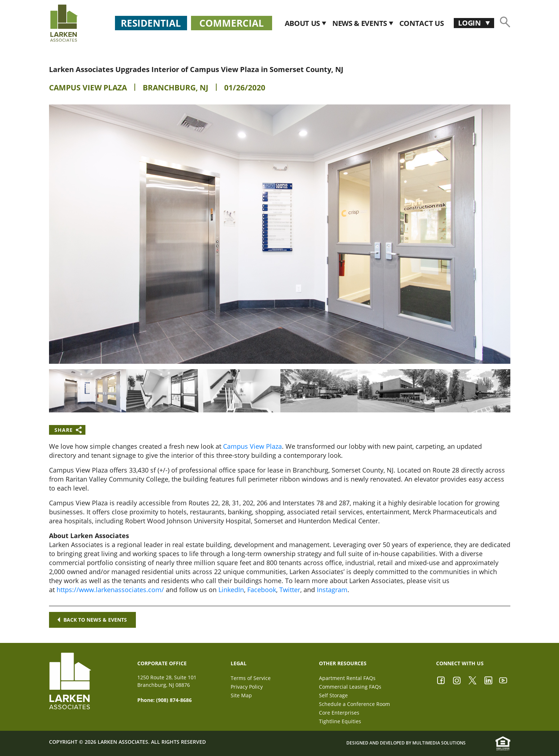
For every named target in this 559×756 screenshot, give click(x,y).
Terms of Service (251, 678)
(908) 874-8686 (174, 700)
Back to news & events (92, 620)
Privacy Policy (247, 687)
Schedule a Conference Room (354, 704)
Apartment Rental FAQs (347, 678)
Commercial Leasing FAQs (350, 687)
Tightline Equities (340, 721)
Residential (151, 23)
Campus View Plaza (88, 88)
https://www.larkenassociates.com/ (110, 590)
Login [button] (470, 23)
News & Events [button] (361, 23)
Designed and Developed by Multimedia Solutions (406, 743)
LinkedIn (231, 590)
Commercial (232, 23)
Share (64, 430)
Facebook (262, 590)
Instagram (332, 590)
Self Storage (333, 695)
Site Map (241, 695)
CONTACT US (422, 23)
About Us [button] (303, 23)
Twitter (290, 590)
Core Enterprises (339, 713)
